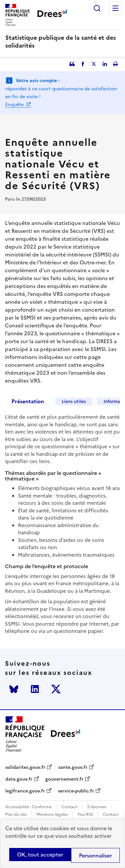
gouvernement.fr (64, 779)
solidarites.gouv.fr (25, 768)
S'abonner (97, 807)
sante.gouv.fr (73, 768)
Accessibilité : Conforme (28, 807)
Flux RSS (85, 815)
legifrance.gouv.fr (25, 791)
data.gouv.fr (19, 779)
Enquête (15, 105)
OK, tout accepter (40, 855)
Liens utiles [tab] (74, 401)
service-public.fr (76, 791)
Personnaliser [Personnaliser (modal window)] (95, 856)
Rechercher (97, 8)
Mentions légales (52, 815)
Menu (115, 8)
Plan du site (16, 815)
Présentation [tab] (28, 401)
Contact (69, 807)
